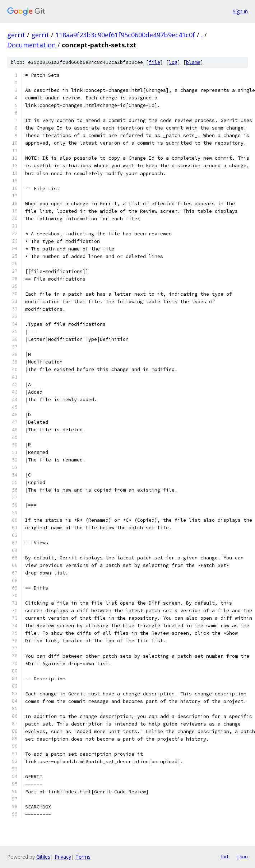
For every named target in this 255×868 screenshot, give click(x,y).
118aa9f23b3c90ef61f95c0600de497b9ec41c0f (125, 35)
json (242, 857)
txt (225, 857)
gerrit (16, 35)
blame (193, 62)
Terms (83, 857)
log (173, 62)
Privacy (63, 857)
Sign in (240, 11)
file (154, 62)
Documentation (31, 45)
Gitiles (43, 857)
